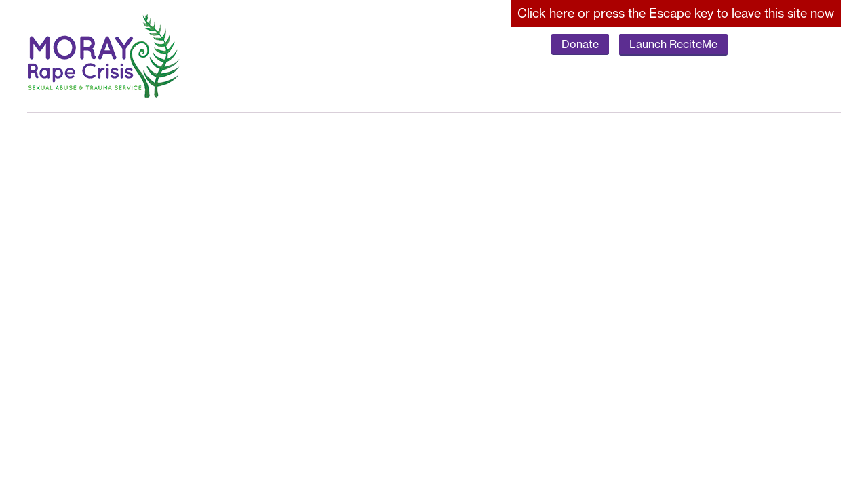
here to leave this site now (676, 13)
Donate (580, 44)
